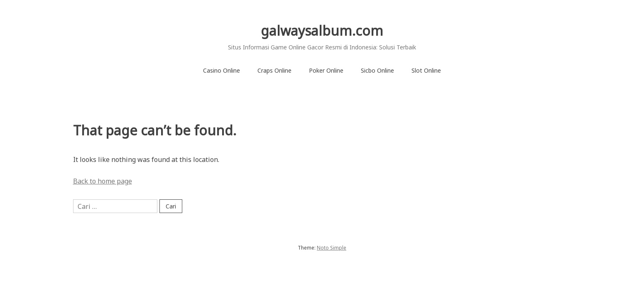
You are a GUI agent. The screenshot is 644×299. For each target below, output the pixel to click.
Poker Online (326, 70)
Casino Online (222, 70)
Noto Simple (332, 248)
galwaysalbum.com (322, 31)
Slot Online (426, 70)
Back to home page (103, 181)
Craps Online (274, 70)
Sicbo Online (377, 70)
